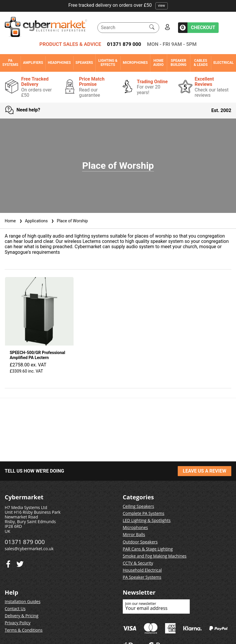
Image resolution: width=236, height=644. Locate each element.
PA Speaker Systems (142, 577)
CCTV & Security (138, 563)
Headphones (59, 63)
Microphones (135, 63)
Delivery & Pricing (21, 616)
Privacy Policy (18, 623)
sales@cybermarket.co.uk (29, 549)
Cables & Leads (201, 63)
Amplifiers (33, 63)
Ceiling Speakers (138, 506)
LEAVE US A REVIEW (205, 471)
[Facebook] (20, 563)
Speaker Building (179, 63)
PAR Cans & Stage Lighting (148, 549)
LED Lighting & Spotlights (147, 520)
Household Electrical (142, 570)
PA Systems (10, 63)
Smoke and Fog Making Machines (155, 556)
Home (10, 221)
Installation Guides (23, 602)
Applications (33, 221)
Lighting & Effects (108, 63)
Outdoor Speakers (140, 542)
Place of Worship (69, 221)
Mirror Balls (134, 534)
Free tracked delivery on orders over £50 (118, 5)
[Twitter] (8, 563)
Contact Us (15, 609)
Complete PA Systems (143, 513)
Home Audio (158, 63)
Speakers (84, 63)
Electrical (223, 63)
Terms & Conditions (24, 630)
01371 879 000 (124, 44)
